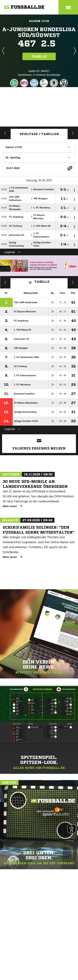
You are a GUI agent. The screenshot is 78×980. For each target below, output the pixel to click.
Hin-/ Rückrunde (73, 282)
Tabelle (39, 56)
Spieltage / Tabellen (39, 134)
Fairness (5, 282)
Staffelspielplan (73, 133)
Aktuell (5, 133)
